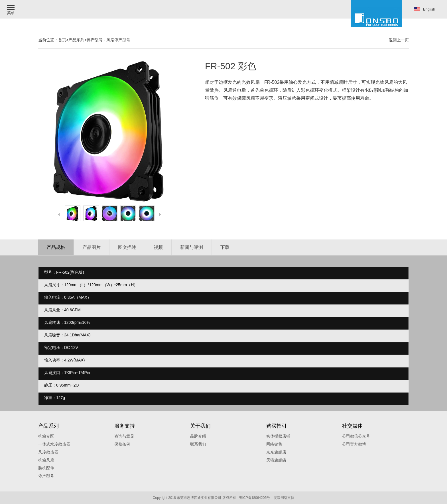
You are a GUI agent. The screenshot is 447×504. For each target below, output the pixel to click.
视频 (158, 247)
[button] (11, 9)
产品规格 (56, 247)
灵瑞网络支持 (284, 498)
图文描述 (127, 247)
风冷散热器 (48, 452)
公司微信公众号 (356, 436)
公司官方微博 (354, 444)
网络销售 (274, 444)
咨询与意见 (124, 436)
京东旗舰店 (276, 452)
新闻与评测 (192, 247)
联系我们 (198, 444)
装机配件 (46, 468)
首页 (62, 40)
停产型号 (95, 40)
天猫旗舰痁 (276, 460)
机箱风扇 (46, 460)
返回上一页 (399, 40)
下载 (225, 247)
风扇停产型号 (118, 40)
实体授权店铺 (278, 436)
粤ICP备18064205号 (254, 498)
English (425, 9)
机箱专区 (46, 436)
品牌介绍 (198, 436)
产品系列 (76, 40)
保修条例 (122, 444)
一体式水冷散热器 (54, 444)
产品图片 (92, 247)
